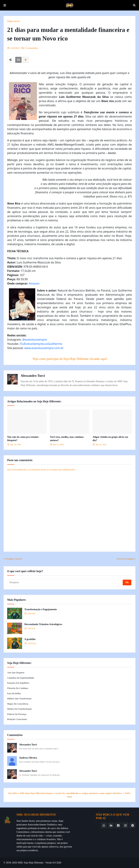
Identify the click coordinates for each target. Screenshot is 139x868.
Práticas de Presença (17, 714)
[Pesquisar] (65, 582)
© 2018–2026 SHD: (14, 863)
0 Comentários (31, 48)
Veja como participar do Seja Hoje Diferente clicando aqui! (70, 359)
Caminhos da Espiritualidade (21, 678)
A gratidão (30, 639)
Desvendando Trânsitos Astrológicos (43, 624)
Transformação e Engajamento (41, 609)
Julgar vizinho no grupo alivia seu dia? (110, 439)
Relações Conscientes (17, 719)
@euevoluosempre (35, 340)
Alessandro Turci (33, 376)
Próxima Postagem (125, 559)
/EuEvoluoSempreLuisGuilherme (41, 344)
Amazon (34, 283)
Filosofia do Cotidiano (18, 688)
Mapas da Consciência (18, 704)
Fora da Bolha (14, 693)
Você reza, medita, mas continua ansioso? (67, 439)
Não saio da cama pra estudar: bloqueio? (23, 439)
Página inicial (13, 21)
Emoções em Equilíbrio (18, 683)
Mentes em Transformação (20, 709)
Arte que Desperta (16, 673)
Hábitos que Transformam (19, 698)
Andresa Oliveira (28, 758)
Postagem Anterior (14, 559)
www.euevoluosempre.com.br (44, 348)
